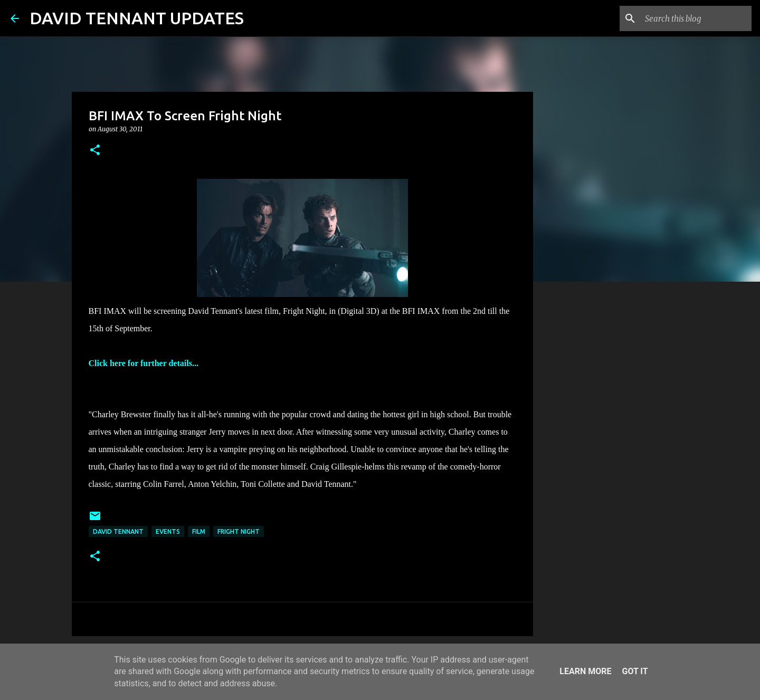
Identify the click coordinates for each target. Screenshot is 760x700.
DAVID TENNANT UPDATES (137, 18)
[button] (95, 151)
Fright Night (239, 531)
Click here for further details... (144, 363)
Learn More (585, 671)
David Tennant (118, 531)
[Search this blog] (696, 18)
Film (199, 531)
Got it (635, 671)
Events (168, 531)
